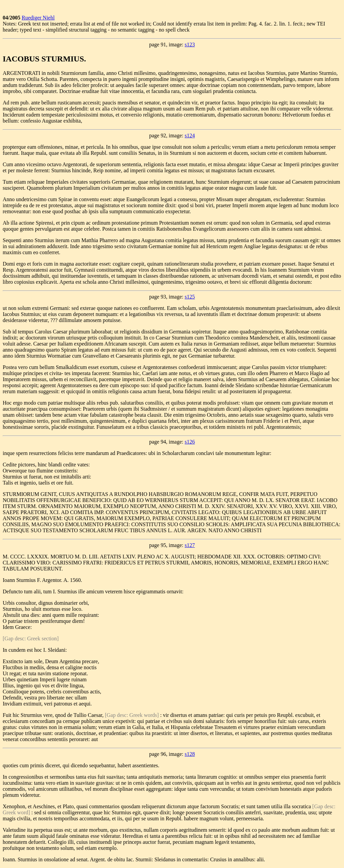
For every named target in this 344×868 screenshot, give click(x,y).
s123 (190, 44)
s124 (190, 135)
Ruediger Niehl (38, 18)
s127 (190, 545)
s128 (190, 754)
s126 (190, 442)
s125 (190, 297)
